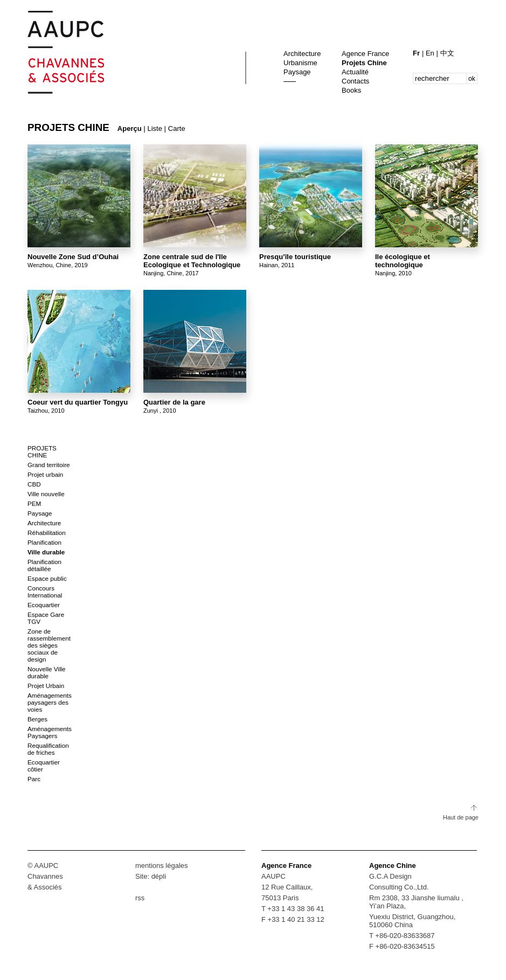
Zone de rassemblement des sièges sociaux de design (49, 645)
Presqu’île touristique (295, 257)
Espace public (47, 578)
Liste (155, 128)
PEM (34, 503)
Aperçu (130, 128)
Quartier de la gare (174, 402)
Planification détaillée (44, 565)
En (431, 53)
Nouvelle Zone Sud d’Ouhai (73, 257)
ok (472, 79)
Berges (37, 719)
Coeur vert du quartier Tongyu (78, 402)
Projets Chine (364, 63)
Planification (44, 542)
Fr (417, 53)
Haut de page (461, 817)
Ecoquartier (44, 605)
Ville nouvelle (46, 494)
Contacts (355, 81)
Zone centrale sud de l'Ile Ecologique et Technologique (192, 261)
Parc (34, 779)
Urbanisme (300, 63)
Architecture (302, 54)
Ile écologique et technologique (403, 261)
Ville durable (46, 552)
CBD (34, 484)
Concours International (45, 592)
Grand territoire (49, 465)
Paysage (297, 72)
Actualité (355, 72)
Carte (177, 128)
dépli (159, 876)
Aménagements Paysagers (50, 732)
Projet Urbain (46, 686)
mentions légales (162, 866)
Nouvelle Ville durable (47, 672)
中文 (447, 53)
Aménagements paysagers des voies (50, 702)
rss (140, 898)
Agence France (365, 54)
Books (351, 90)
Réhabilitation (47, 533)
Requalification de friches (48, 749)
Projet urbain (45, 474)
